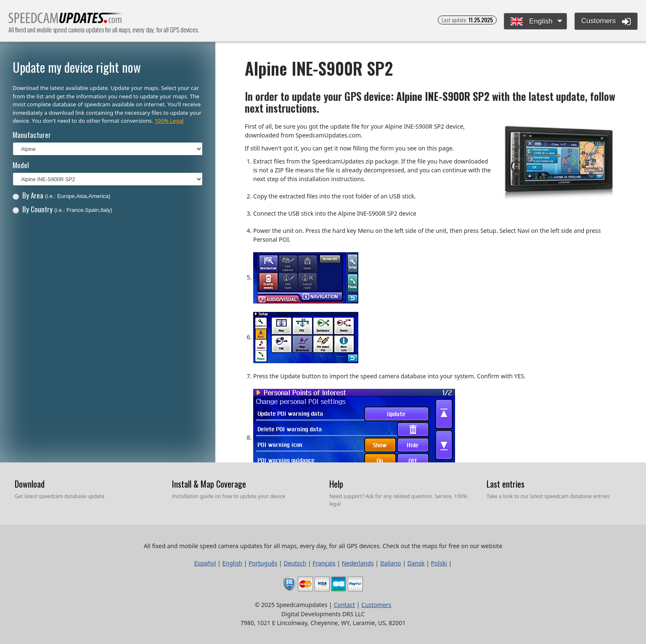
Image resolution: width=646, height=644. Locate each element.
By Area (62, 195)
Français (324, 563)
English (531, 22)
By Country (62, 209)
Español (205, 563)
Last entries (506, 484)
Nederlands (357, 563)
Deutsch (295, 563)
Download (30, 484)
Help (336, 484)
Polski (439, 563)
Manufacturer (32, 135)
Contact (344, 605)
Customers (606, 21)
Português (263, 563)
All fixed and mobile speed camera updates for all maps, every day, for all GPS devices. (66, 20)
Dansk (416, 563)
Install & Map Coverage (209, 484)
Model (21, 165)
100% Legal (169, 121)
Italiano (391, 563)
